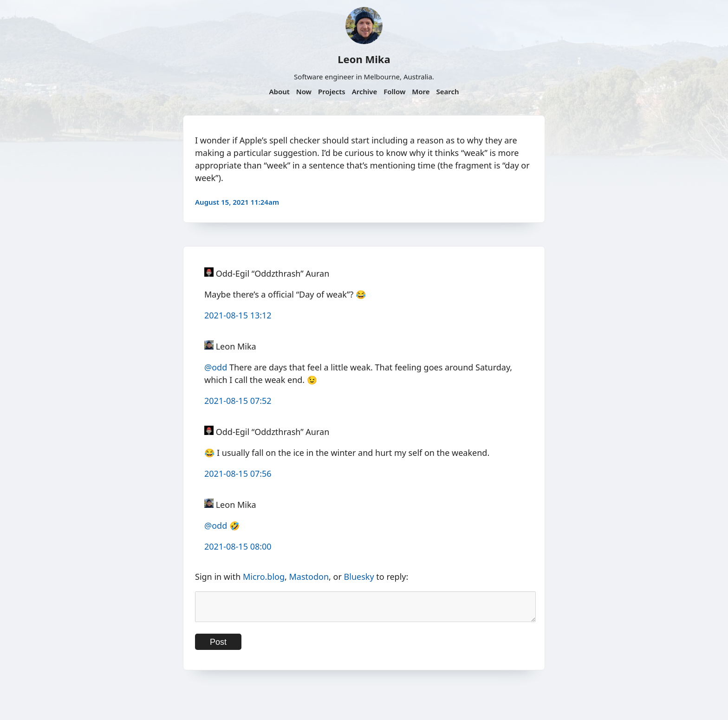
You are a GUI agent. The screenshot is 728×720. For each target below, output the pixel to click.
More (421, 91)
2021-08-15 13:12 (238, 315)
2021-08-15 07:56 (238, 474)
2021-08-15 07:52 (238, 401)
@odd (216, 367)
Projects (332, 91)
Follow (394, 91)
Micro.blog (264, 577)
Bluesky (359, 577)
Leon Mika (364, 59)
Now (304, 91)
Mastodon (309, 577)
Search (447, 91)
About (279, 91)
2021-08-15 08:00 (238, 546)
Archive (365, 91)
